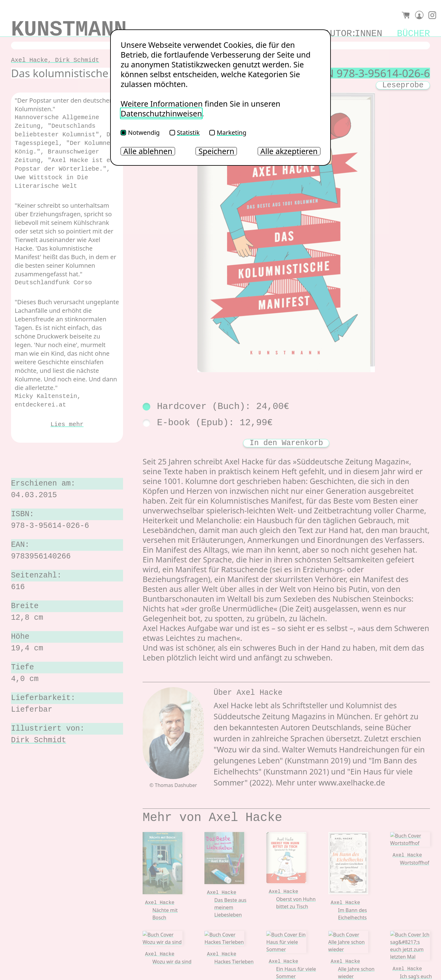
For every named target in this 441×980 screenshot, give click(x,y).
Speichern (216, 151)
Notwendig (140, 132)
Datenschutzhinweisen (161, 113)
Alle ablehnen (148, 151)
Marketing (228, 132)
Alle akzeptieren (289, 151)
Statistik (185, 132)
